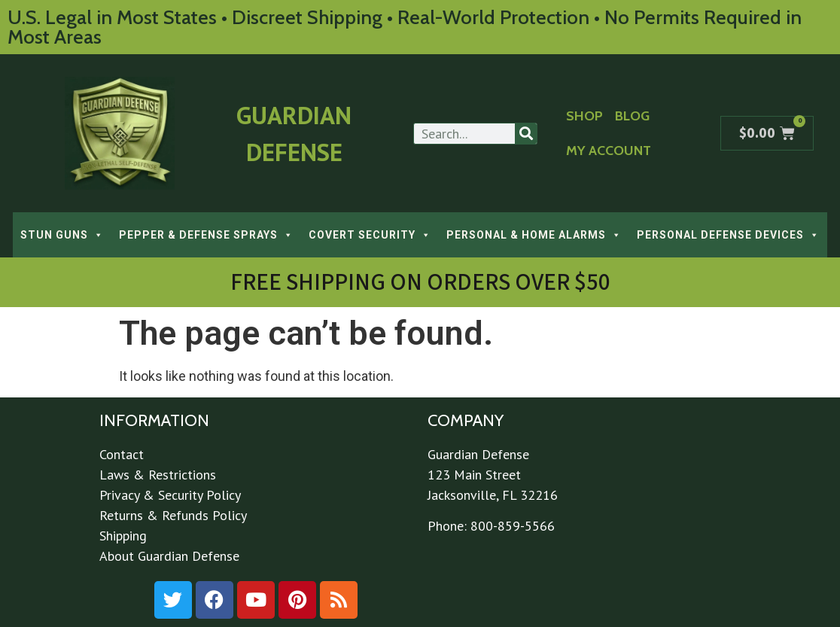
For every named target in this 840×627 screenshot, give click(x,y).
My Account (609, 151)
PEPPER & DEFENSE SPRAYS (206, 235)
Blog (632, 116)
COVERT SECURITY (370, 235)
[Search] (526, 134)
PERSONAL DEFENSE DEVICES (728, 235)
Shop (584, 116)
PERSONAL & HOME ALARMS (534, 235)
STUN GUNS (62, 235)
